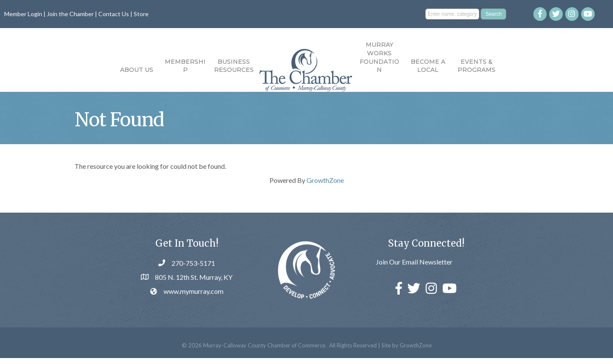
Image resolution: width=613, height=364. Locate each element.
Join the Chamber (70, 14)
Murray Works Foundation (380, 57)
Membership (185, 66)
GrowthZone (325, 186)
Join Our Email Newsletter (414, 268)
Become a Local (428, 66)
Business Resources (234, 66)
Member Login (23, 14)
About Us (137, 70)
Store (141, 14)
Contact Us (114, 14)
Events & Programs (477, 66)
